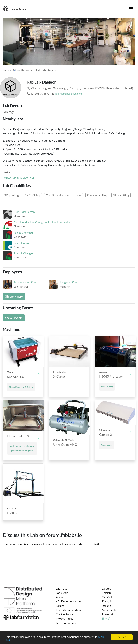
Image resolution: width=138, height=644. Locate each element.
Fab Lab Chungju (23, 253)
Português (108, 614)
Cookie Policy (64, 614)
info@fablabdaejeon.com (68, 94)
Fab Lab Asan (21, 243)
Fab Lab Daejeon (47, 70)
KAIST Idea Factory (25, 212)
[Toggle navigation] (131, 9)
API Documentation (68, 601)
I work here (14, 296)
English (106, 593)
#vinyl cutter (107, 445)
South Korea (22, 70)
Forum (60, 606)
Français (107, 601)
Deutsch (107, 588)
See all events (14, 318)
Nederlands (109, 610)
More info (11, 640)
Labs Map (62, 593)
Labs (6, 70)
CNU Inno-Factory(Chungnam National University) (42, 222)
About (60, 597)
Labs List (61, 588)
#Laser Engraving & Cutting (21, 387)
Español (107, 597)
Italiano (107, 606)
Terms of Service (66, 623)
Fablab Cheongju (23, 233)
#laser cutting (107, 387)
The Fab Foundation (68, 610)
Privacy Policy (65, 618)
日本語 (106, 618)
